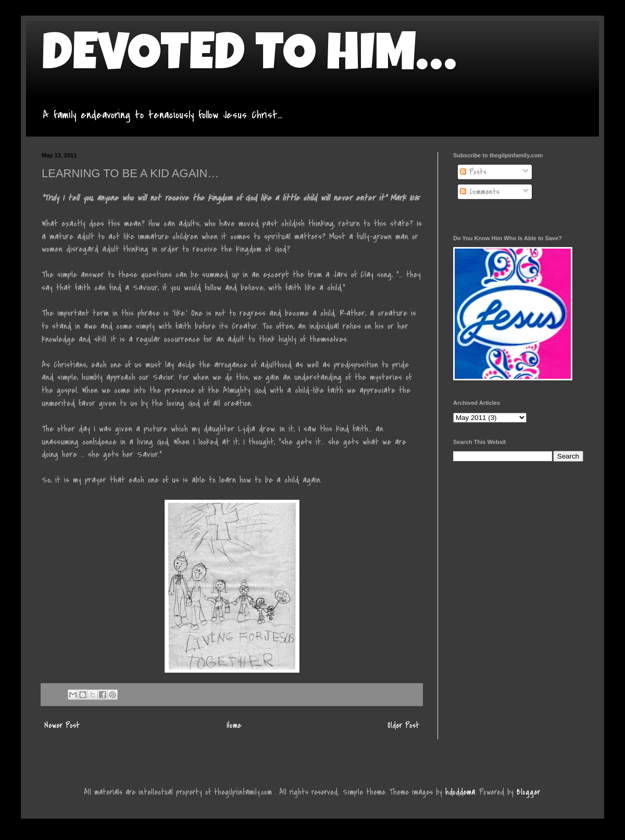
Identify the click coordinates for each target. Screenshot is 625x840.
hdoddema (460, 792)
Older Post (403, 725)
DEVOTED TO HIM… (249, 58)
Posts (473, 172)
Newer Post (62, 725)
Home (234, 725)
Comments (480, 192)
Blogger (528, 792)
